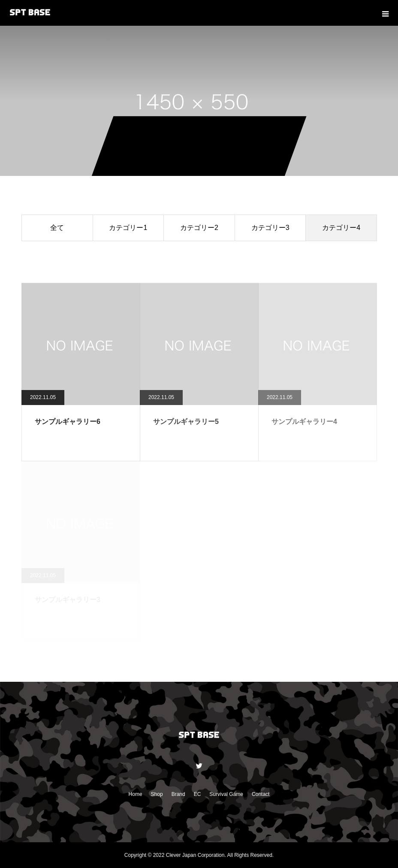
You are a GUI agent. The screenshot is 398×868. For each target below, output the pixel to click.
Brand (178, 794)
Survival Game (226, 794)
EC (197, 794)
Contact (261, 794)
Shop (157, 794)
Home (136, 794)
